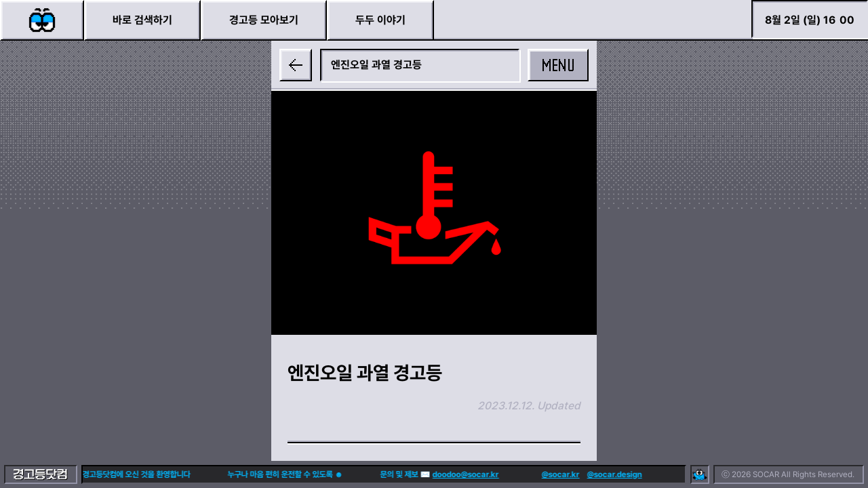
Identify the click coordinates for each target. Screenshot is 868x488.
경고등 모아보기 (264, 20)
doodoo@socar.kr (445, 474)
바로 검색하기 (142, 20)
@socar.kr (540, 474)
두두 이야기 (380, 20)
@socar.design (594, 474)
